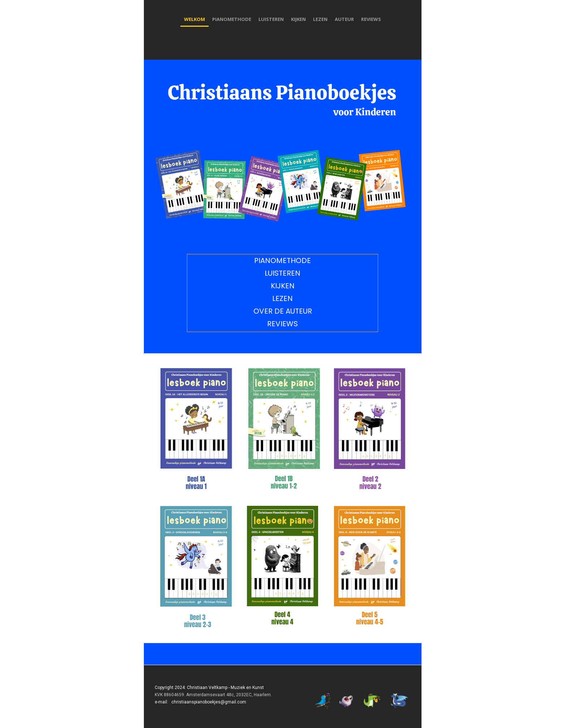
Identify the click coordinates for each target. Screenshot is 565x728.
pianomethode (232, 19)
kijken (298, 19)
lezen (320, 19)
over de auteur (283, 311)
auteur (344, 19)
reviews (371, 19)
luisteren (271, 19)
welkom (194, 19)
